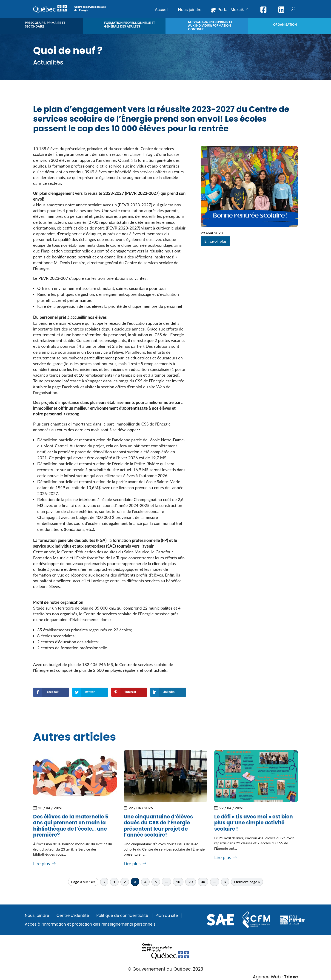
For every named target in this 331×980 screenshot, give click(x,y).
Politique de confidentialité (122, 916)
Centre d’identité (73, 916)
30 (203, 882)
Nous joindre (37, 916)
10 (178, 882)
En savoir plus (215, 241)
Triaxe (291, 977)
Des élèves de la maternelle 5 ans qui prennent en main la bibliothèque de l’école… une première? (71, 826)
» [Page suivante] (225, 882)
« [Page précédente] (104, 882)
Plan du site (167, 916)
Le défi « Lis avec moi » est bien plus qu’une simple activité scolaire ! (254, 823)
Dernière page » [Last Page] (247, 882)
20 (191, 882)
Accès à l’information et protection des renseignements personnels (90, 924)
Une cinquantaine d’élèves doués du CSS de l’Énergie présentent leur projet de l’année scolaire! (158, 826)
